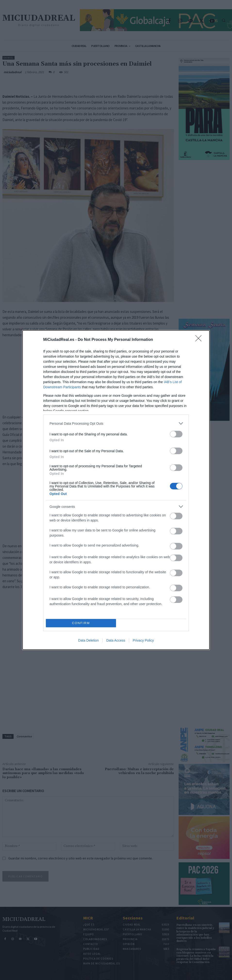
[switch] (176, 434)
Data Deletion (88, 640)
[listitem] (116, 423)
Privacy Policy (143, 640)
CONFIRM (81, 623)
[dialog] (116, 490)
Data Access (116, 640)
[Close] (200, 340)
